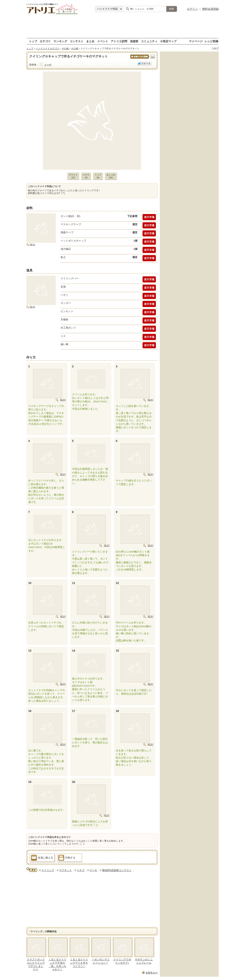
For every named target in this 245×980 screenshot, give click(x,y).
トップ (33, 41)
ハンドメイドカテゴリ (48, 49)
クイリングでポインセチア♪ (122, 961)
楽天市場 (149, 217)
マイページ (196, 41)
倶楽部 (134, 41)
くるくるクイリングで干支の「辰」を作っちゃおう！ (57, 964)
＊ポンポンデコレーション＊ (101, 961)
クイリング (48, 870)
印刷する (67, 858)
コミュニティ (149, 41)
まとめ (90, 41)
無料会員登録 (210, 9)
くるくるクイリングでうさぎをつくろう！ (79, 963)
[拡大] (32, 245)
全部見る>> (152, 973)
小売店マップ (168, 41)
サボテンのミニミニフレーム (144, 961)
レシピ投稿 (211, 41)
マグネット (65, 870)
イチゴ (81, 870)
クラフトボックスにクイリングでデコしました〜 (36, 964)
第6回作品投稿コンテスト (117, 870)
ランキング (60, 41)
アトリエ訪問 (119, 41)
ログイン (192, 9)
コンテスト (77, 41)
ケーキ (93, 870)
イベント (103, 41)
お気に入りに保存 (139, 59)
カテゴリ (45, 41)
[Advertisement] (122, 27)
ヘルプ (215, 48)
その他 (65, 49)
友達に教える (42, 858)
